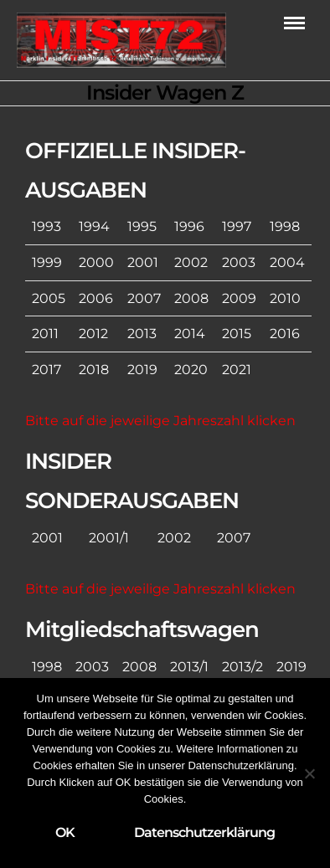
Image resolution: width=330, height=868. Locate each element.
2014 (190, 334)
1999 (47, 262)
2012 (93, 334)
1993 (46, 226)
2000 (96, 262)
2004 (287, 262)
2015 (237, 334)
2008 (191, 298)
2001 (143, 262)
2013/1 (189, 667)
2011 (45, 334)
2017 (46, 370)
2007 (144, 298)
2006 (96, 298)
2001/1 (109, 538)
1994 (94, 226)
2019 (142, 370)
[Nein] (309, 773)
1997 (237, 226)
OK (65, 832)
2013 (142, 334)
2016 (285, 334)
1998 (285, 226)
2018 (94, 370)
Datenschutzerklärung (204, 832)
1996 (189, 226)
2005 (49, 298)
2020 (191, 370)
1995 (142, 226)
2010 (285, 298)
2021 (237, 370)
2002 (191, 262)
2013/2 (242, 667)
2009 (239, 298)
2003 (239, 262)
